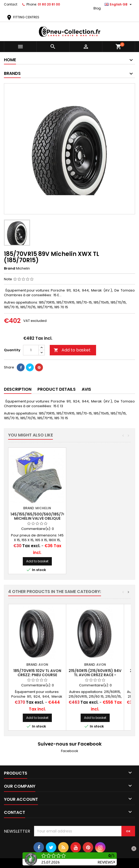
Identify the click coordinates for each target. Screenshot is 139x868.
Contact (11, 4)
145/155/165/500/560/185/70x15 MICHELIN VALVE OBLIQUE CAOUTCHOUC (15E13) (99, 518)
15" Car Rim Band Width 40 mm (37, 516)
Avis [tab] (86, 389)
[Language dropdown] (119, 4)
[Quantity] (31, 350)
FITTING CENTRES (23, 17)
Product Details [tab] (57, 389)
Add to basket (72, 350)
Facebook (70, 751)
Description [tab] (18, 389)
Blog (97, 8)
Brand (10, 268)
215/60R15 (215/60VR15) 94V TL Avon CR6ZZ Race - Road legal (95, 675)
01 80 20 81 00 (49, 4)
